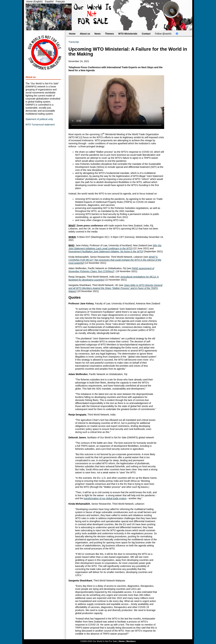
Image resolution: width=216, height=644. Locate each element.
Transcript (74, 42)
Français (60, 2)
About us (85, 34)
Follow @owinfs (163, 34)
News (98, 34)
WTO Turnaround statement (40, 125)
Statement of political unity (39, 119)
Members (131, 641)
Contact (146, 34)
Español (49, 2)
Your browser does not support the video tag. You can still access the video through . (116, 102)
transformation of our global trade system (105, 498)
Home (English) (35, 2)
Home (72, 34)
